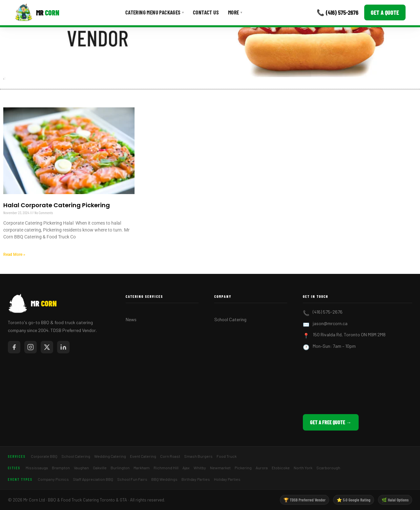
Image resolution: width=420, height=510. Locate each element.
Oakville (100, 468)
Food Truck (227, 456)
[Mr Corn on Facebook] (14, 347)
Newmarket (220, 468)
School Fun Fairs (132, 479)
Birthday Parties (196, 479)
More (235, 12)
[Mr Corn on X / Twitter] (47, 347)
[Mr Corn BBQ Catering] (37, 12)
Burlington (120, 468)
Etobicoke (281, 468)
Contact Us (206, 12)
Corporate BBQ (44, 456)
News (131, 319)
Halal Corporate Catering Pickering (57, 205)
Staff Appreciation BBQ (93, 479)
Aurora (262, 468)
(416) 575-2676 (328, 312)
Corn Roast (170, 456)
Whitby (200, 468)
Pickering (243, 468)
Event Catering (143, 456)
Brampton (61, 468)
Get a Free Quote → (331, 422)
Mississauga (37, 468)
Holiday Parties (227, 479)
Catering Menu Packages (155, 12)
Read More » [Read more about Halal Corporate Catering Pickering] (14, 255)
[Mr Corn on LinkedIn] (63, 347)
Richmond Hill (166, 468)
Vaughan (81, 468)
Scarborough (328, 468)
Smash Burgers (198, 456)
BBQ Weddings (164, 479)
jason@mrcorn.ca (330, 323)
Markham (142, 468)
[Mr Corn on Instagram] (31, 347)
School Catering (230, 319)
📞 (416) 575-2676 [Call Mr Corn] (337, 12)
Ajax (186, 468)
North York (303, 468)
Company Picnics (53, 479)
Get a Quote (385, 12)
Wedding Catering (110, 456)
